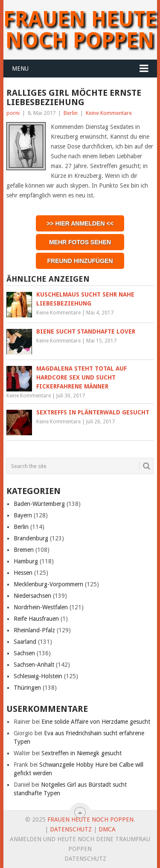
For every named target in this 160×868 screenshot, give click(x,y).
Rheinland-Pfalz (34, 630)
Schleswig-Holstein (38, 676)
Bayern (23, 515)
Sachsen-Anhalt (34, 665)
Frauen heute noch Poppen (80, 30)
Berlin (71, 113)
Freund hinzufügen (80, 261)
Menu (20, 69)
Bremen (24, 550)
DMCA (107, 829)
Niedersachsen (32, 596)
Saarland (25, 642)
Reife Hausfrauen (36, 619)
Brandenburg (31, 538)
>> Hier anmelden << (80, 223)
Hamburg (26, 561)
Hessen (23, 573)
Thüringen (27, 688)
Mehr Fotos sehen (80, 242)
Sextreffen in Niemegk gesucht (81, 753)
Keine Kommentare (109, 113)
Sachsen (24, 653)
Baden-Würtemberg (39, 504)
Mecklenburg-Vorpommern (48, 584)
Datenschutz (71, 829)
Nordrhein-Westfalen (41, 607)
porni (13, 113)
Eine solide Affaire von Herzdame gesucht (96, 722)
